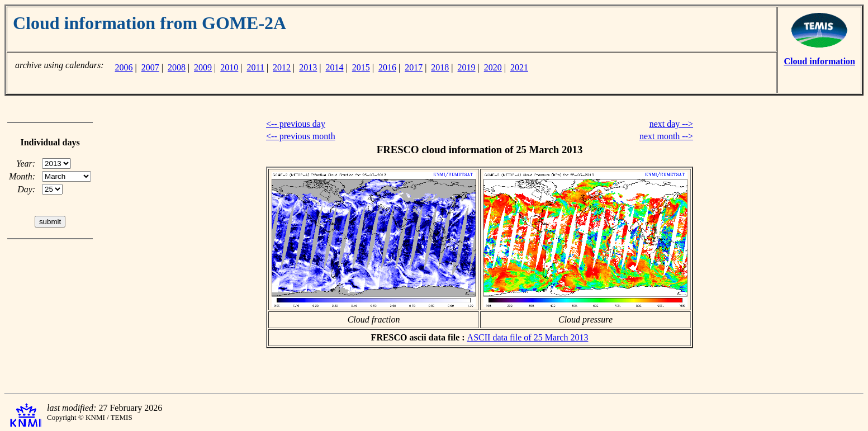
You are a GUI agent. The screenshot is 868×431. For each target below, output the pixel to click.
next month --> (666, 136)
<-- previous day (296, 124)
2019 (467, 67)
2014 (335, 67)
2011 (256, 67)
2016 (387, 67)
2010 (229, 67)
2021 (519, 67)
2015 (361, 67)
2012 (282, 67)
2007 (150, 67)
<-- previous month (301, 136)
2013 (308, 67)
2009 (203, 67)
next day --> (671, 124)
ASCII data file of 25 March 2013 (528, 337)
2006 (124, 67)
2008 (177, 67)
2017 (414, 67)
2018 (440, 67)
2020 (493, 67)
